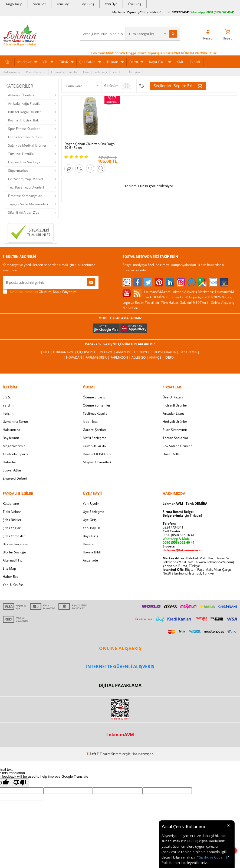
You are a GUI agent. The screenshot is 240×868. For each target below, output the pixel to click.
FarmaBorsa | (98, 357)
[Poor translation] (20, 783)
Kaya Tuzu (157, 62)
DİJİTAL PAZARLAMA (120, 685)
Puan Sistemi (36, 72)
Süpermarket (18, 171)
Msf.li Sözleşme (95, 438)
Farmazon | (121, 357)
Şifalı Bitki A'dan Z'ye (24, 212)
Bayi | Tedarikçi (95, 72)
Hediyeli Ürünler (175, 422)
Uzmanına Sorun (15, 422)
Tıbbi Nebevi (12, 512)
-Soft (92, 754)
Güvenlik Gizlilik (95, 446)
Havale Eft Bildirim (97, 454)
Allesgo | (140, 357)
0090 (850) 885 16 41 (179, 535)
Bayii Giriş (90, 536)
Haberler (9, 462)
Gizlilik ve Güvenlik (213, 857)
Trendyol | (144, 352)
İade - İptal (91, 422)
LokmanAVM (120, 735)
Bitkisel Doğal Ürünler (25, 112)
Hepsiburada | (167, 352)
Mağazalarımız (14, 446)
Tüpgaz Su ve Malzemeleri (28, 204)
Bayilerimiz (11, 438)
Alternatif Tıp (12, 560)
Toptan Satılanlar (175, 438)
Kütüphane (11, 504)
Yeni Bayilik (91, 528)
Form (134, 62)
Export (195, 62)
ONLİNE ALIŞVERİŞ (120, 648)
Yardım (118, 72)
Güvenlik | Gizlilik (64, 72)
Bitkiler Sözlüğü (14, 552)
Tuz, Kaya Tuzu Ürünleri (26, 187)
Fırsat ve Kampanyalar (25, 196)
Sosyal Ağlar (12, 470)
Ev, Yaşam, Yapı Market (26, 179)
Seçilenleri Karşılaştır (142, 86)
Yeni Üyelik (91, 504)
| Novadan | (74, 357)
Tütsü (64, 62)
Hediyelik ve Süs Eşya (24, 162)
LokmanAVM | (65, 352)
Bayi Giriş (87, 4)
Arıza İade (90, 560)
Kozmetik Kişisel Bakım (25, 120)
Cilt (45, 62)
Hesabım (90, 544)
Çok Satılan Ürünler (177, 446)
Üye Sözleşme (93, 512)
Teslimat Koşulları (96, 413)
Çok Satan (87, 62)
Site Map (9, 568)
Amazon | (125, 352)
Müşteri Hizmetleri (97, 462)
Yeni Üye (111, 4)
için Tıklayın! (182, 515)
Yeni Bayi (63, 4)
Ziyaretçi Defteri (15, 478)
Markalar (24, 62)
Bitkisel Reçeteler (16, 544)
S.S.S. (7, 397)
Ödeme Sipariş (94, 397)
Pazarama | (189, 352)
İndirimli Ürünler (175, 405)
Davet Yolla (171, 454)
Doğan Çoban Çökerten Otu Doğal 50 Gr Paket (90, 146)
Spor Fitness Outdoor (24, 129)
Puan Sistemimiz (175, 430)
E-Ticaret (104, 754)
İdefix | (171, 357)
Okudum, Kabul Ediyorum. (40, 292)
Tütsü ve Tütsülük (21, 154)
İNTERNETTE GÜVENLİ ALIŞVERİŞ (120, 666)
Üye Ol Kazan (173, 397)
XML (180, 62)
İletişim (134, 72)
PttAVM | (108, 352)
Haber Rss (10, 577)
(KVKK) (193, 841)
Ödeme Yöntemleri (97, 405)
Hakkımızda (11, 72)
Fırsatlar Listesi (174, 413)
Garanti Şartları (94, 430)
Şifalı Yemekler (14, 536)
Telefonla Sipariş (15, 454)
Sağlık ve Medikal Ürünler (27, 145)
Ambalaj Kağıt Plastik (24, 103)
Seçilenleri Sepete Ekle (178, 86)
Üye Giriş (135, 4)
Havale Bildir (92, 552)
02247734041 (181, 12)
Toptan (112, 62)
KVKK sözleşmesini (24, 292)
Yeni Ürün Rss (13, 585)
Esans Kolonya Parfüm (25, 137)
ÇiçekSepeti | (88, 352)
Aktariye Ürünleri (21, 95)
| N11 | (47, 352)
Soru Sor (40, 4)
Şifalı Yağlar (12, 528)
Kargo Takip (14, 4)
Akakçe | (157, 357)
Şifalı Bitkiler (12, 520)
